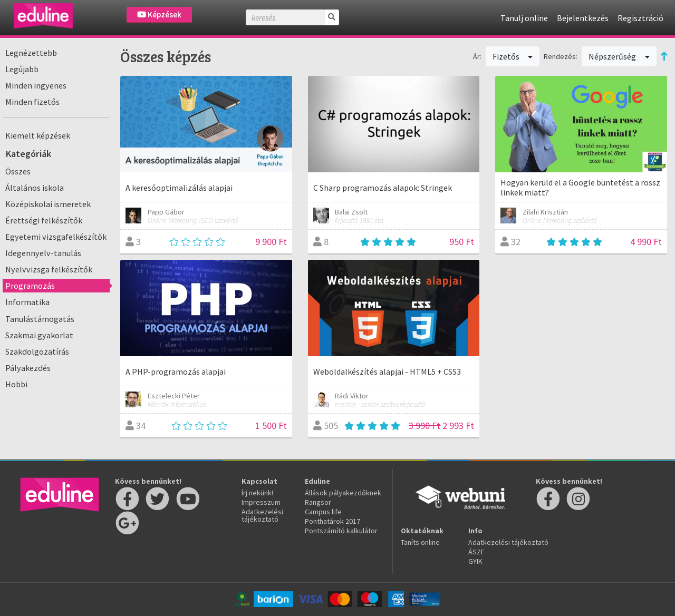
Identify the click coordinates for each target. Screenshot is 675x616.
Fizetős (513, 56)
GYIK (475, 561)
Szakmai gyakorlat (39, 335)
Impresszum (261, 502)
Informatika (27, 302)
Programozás (30, 286)
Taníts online (420, 542)
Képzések (159, 14)
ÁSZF (476, 552)
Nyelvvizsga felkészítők (49, 269)
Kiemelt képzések (38, 135)
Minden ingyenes (36, 85)
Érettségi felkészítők (44, 220)
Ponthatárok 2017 (332, 521)
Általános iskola (35, 188)
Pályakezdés (28, 368)
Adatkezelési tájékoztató (262, 515)
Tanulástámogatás (40, 319)
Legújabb (22, 69)
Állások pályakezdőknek (343, 493)
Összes (18, 171)
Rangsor (318, 502)
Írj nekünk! (257, 493)
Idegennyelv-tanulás (43, 253)
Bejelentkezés (583, 18)
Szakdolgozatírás (37, 351)
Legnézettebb (31, 53)
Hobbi (16, 384)
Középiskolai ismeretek (48, 204)
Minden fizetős (32, 102)
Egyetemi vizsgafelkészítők (56, 237)
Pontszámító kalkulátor (341, 531)
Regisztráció (640, 18)
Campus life (323, 512)
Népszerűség (619, 56)
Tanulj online (524, 18)
